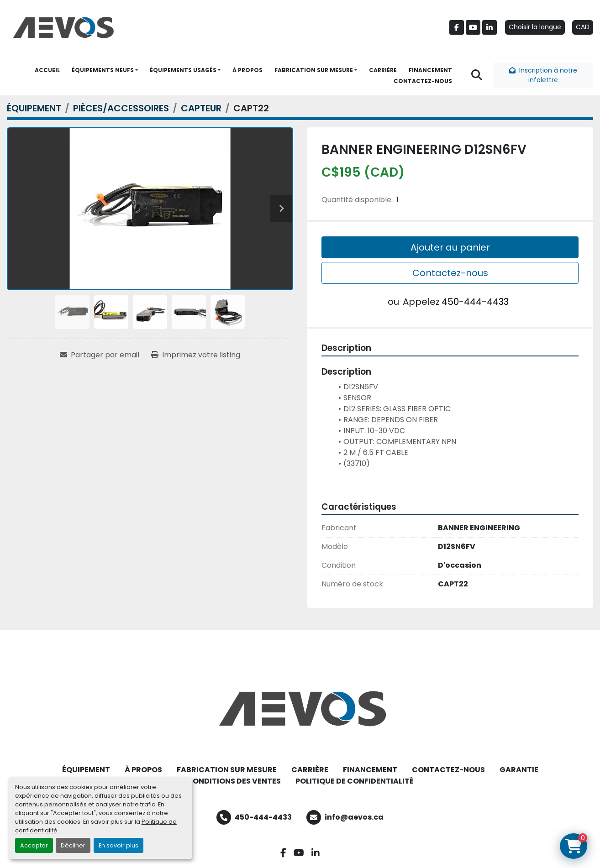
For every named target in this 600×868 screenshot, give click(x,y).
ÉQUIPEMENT (86, 770)
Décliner (73, 845)
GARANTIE (519, 770)
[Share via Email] (100, 355)
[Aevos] (300, 709)
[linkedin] (489, 27)
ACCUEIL (47, 70)
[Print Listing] (196, 355)
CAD (583, 27)
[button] (105, 70)
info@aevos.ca (354, 817)
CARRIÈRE (383, 70)
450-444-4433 (475, 302)
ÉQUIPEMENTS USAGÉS (183, 70)
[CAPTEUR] (201, 108)
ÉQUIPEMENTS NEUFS (103, 70)
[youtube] (473, 27)
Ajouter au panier (450, 247)
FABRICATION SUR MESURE (314, 70)
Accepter (34, 845)
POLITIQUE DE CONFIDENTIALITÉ (355, 781)
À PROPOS (247, 70)
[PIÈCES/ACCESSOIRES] (121, 108)
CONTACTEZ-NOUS (423, 81)
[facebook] (457, 27)
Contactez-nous (450, 273)
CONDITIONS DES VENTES (234, 781)
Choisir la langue (535, 27)
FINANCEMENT (430, 70)
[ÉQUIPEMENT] (34, 108)
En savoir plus (118, 845)
